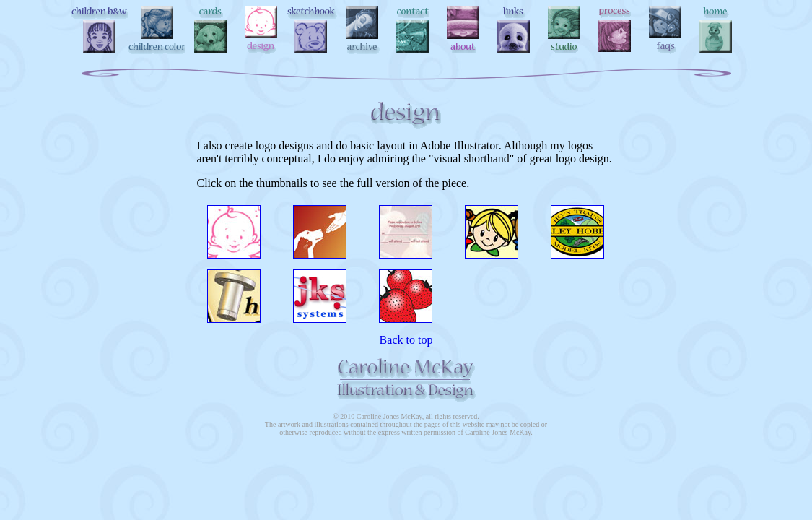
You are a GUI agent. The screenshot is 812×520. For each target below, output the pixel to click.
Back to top (406, 340)
